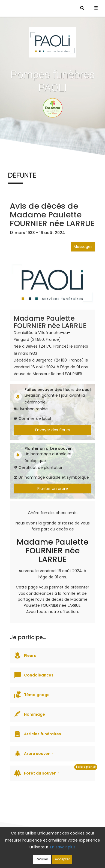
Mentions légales (62, 856)
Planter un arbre (53, 488)
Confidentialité (77, 849)
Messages (83, 247)
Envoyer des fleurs (52, 430)
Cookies (34, 856)
